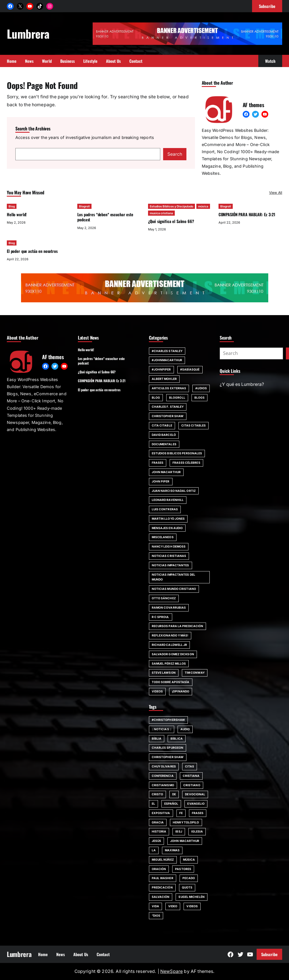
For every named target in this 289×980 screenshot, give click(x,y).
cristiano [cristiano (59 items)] (192, 785)
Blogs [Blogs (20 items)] (200, 398)
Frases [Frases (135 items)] (198, 813)
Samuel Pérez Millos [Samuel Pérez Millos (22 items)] (169, 663)
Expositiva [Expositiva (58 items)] (161, 813)
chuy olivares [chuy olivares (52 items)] (164, 766)
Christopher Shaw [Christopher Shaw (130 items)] (168, 757)
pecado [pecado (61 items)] (189, 878)
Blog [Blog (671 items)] (156, 398)
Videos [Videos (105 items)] (192, 906)
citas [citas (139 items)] (190, 766)
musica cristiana (161, 213)
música (203, 206)
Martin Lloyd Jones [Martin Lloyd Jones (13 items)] (168, 519)
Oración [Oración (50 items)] (159, 869)
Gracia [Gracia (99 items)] (158, 822)
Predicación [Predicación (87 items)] (162, 887)
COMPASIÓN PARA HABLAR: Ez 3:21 (247, 214)
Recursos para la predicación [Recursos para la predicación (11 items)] (178, 626)
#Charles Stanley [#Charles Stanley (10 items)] (167, 351)
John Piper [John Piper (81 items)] (161, 481)
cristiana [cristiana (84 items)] (191, 776)
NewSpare (171, 971)
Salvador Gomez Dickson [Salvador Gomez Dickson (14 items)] (173, 654)
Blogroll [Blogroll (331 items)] (177, 398)
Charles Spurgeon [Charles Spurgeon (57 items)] (168, 748)
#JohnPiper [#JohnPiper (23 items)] (161, 369)
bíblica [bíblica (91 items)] (177, 738)
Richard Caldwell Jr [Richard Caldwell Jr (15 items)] (170, 645)
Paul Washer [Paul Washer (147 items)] (163, 878)
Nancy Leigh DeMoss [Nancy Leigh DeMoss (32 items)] (169, 546)
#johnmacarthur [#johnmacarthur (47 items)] (167, 360)
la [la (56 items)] (154, 850)
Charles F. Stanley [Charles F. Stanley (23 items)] (168, 407)
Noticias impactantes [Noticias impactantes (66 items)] (171, 565)
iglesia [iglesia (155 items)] (197, 831)
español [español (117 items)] (171, 804)
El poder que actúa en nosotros (32, 251)
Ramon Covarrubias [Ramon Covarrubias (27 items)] (169, 607)
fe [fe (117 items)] (181, 813)
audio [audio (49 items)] (185, 729)
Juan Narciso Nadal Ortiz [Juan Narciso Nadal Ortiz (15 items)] (174, 491)
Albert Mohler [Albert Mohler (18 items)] (164, 379)
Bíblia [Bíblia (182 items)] (157, 738)
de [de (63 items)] (174, 794)
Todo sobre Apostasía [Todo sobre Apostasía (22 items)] (171, 682)
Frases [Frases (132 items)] (158, 463)
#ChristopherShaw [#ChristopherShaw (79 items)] (169, 720)
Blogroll (84, 206)
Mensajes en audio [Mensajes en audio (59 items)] (167, 528)
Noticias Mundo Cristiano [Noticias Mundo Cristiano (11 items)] (174, 589)
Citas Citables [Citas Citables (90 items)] (194, 425)
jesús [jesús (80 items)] (157, 841)
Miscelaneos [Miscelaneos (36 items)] (163, 537)
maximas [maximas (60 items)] (172, 850)
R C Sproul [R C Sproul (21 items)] (161, 617)
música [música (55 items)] (189, 860)
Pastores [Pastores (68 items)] (183, 869)
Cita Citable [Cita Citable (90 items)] (162, 425)
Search (175, 154)
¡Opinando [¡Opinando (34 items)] (181, 691)
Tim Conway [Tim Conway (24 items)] (195, 673)
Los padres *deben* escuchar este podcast (105, 217)
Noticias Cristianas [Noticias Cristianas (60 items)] (169, 556)
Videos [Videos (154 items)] (157, 691)
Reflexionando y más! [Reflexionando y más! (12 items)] (170, 635)
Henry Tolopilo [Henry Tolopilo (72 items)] (186, 822)
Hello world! (17, 214)
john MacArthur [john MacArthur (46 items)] (166, 472)
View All (276, 193)
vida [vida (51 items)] (155, 906)
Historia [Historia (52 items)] (159, 831)
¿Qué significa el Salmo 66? (171, 221)
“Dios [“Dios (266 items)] (156, 916)
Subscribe (269, 954)
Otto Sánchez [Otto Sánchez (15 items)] (164, 598)
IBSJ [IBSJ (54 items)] (179, 831)
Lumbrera (28, 34)
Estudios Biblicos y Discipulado (171, 206)
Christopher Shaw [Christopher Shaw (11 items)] (168, 416)
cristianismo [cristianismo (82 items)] (163, 785)
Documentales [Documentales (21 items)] (164, 444)
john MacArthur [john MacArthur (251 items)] (185, 841)
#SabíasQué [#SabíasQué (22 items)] (190, 369)
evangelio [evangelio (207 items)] (196, 804)
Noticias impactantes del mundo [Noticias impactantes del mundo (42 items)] (173, 577)
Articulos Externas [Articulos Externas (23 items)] (169, 388)
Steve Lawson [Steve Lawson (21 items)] (164, 673)
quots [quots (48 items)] (187, 887)
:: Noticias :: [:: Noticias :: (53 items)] (162, 729)
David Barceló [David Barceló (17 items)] (164, 435)
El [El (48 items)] (153, 804)
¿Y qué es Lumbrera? (242, 384)
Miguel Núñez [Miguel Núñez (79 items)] (163, 860)
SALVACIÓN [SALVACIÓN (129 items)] (161, 897)
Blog (12, 206)
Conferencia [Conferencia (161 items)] (163, 776)
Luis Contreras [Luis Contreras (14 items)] (165, 509)
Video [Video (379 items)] (173, 906)
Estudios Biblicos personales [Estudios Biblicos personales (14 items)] (177, 453)
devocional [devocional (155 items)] (195, 794)
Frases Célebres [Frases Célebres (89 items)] (186, 463)
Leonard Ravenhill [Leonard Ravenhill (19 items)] (168, 500)
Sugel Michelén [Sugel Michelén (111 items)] (191, 897)
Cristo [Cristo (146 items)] (158, 794)
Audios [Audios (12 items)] (201, 388)
